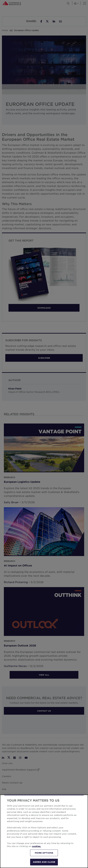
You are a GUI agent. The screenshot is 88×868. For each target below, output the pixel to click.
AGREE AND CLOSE (44, 862)
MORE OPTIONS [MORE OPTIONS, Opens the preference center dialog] (44, 853)
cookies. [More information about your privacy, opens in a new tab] (36, 846)
